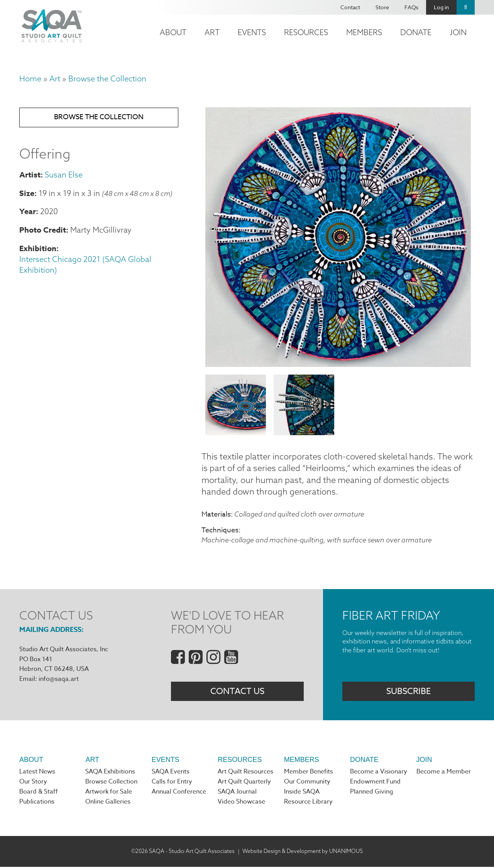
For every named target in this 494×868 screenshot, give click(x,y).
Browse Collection (111, 783)
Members (364, 32)
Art (212, 32)
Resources (306, 32)
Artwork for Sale (109, 793)
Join (458, 32)
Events (252, 32)
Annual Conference (179, 793)
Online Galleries (108, 803)
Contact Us (237, 692)
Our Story (33, 783)
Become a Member (444, 773)
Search (466, 7)
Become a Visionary (379, 773)
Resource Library (308, 803)
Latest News (37, 773)
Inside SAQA (302, 793)
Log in (441, 7)
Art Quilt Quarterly (244, 783)
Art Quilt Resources (245, 773)
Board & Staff (39, 793)
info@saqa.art (59, 679)
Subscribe (409, 692)
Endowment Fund (375, 783)
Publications (37, 803)
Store (382, 7)
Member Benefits (309, 773)
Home (30, 79)
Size (27, 194)
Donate (416, 32)
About (173, 32)
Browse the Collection (107, 79)
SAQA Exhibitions (110, 773)
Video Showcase (241, 803)
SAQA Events (171, 773)
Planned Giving (372, 793)
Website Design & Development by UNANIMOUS (303, 852)
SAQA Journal (237, 793)
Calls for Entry (172, 783)
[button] (338, 364)
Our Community (307, 783)
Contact (350, 7)
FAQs (411, 7)
